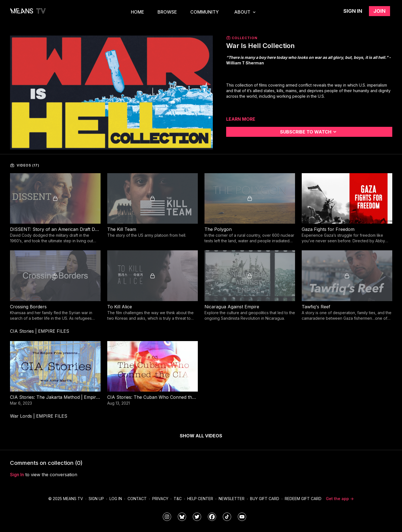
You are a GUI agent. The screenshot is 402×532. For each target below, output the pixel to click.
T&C (178, 499)
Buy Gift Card (265, 499)
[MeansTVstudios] (182, 517)
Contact (137, 499)
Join (379, 11)
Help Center (200, 499)
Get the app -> (340, 499)
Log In (116, 499)
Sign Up (96, 499)
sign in (17, 475)
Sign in (353, 11)
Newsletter (232, 499)
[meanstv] (212, 517)
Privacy (160, 499)
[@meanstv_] (227, 517)
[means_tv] (167, 517)
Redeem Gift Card (303, 499)
